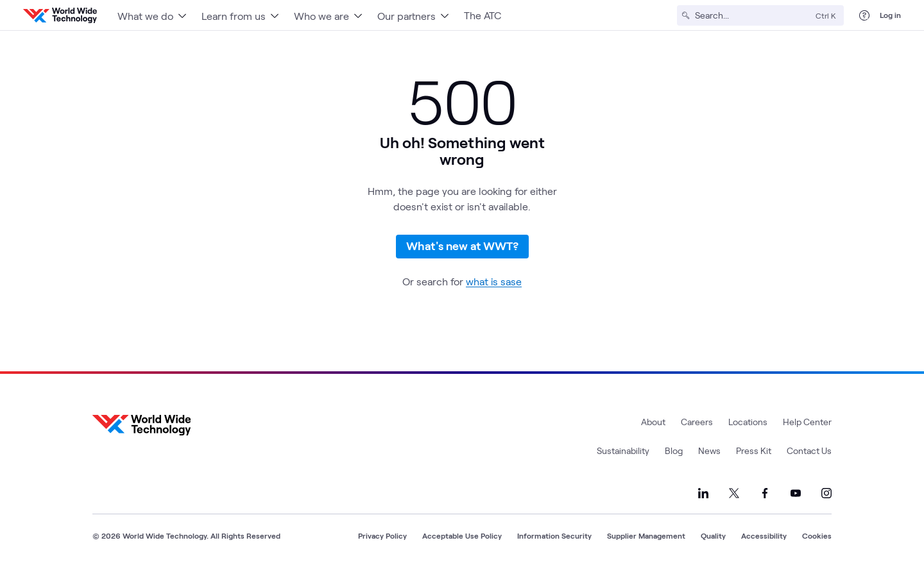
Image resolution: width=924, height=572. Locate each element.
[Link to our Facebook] (765, 493)
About (653, 422)
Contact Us (809, 450)
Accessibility (764, 535)
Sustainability (623, 450)
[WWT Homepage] (60, 15)
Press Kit (754, 450)
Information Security (554, 535)
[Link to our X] (734, 493)
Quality (713, 535)
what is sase (494, 281)
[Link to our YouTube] (796, 493)
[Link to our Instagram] (826, 493)
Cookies (817, 535)
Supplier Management (646, 535)
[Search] (753, 15)
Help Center (807, 422)
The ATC (483, 15)
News (709, 450)
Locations (748, 422)
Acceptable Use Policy (462, 535)
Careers (697, 422)
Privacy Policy (382, 535)
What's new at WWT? (462, 246)
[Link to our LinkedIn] (703, 493)
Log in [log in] (890, 15)
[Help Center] (864, 15)
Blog (674, 450)
